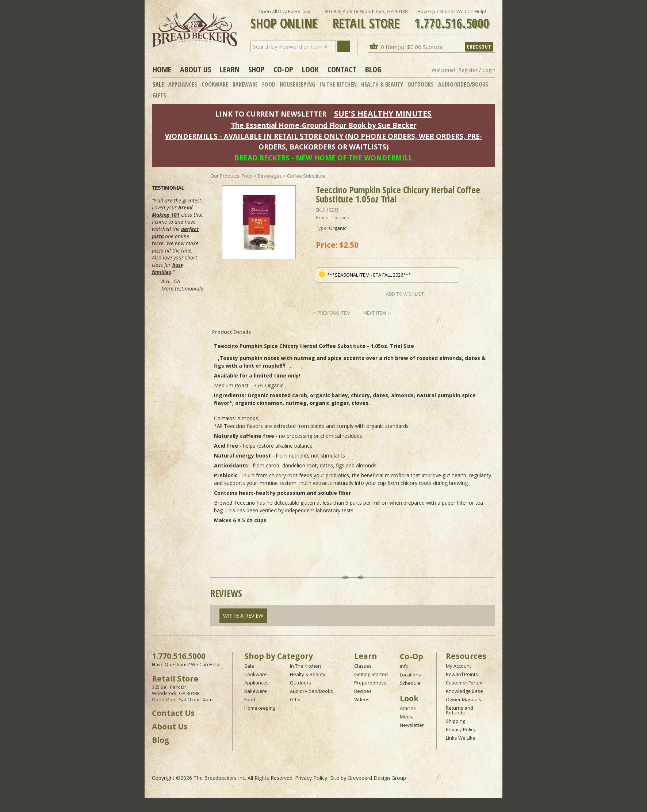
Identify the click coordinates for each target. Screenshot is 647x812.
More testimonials (182, 289)
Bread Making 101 (172, 211)
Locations (410, 675)
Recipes (363, 691)
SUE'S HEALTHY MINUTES (383, 113)
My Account (458, 666)
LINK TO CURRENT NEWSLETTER (271, 114)
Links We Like (461, 738)
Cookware (215, 84)
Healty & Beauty (308, 674)
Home (162, 69)
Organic (338, 228)
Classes (363, 666)
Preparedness (370, 683)
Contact (342, 69)
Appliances (183, 84)
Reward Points (462, 674)
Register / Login (477, 70)
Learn (230, 69)
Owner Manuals (464, 699)
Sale (158, 84)
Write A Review (243, 616)
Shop (256, 69)
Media (407, 717)
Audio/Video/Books (463, 84)
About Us (196, 69)
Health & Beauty (382, 84)
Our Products (225, 176)
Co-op (283, 69)
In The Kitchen (338, 84)
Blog (373, 69)
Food (269, 84)
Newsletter (412, 725)
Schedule (410, 683)
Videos (362, 699)
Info (404, 666)
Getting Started (371, 674)
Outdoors (421, 84)
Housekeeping (297, 84)
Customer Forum (464, 683)
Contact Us (173, 713)
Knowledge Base (464, 691)
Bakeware (245, 84)
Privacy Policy (461, 729)
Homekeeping (260, 708)
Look (310, 69)
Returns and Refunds (460, 710)
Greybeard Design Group (377, 778)
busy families (168, 268)
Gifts (159, 95)
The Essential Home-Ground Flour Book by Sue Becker (324, 125)
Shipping (455, 721)
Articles (408, 708)
